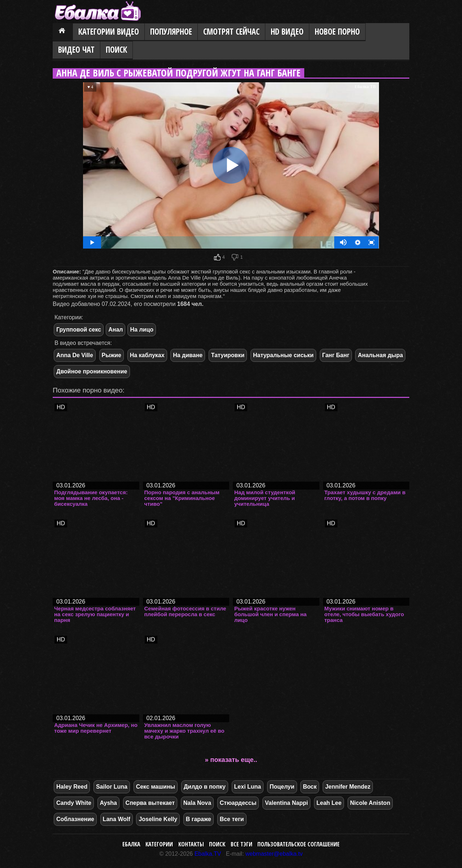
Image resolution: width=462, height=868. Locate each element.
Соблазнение (75, 819)
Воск (310, 787)
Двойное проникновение (92, 371)
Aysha (108, 803)
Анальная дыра (380, 355)
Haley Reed (72, 787)
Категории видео (109, 32)
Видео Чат (76, 50)
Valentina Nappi (286, 803)
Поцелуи (282, 787)
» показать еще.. (231, 760)
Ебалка (131, 844)
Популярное (171, 32)
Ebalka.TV (208, 854)
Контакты (191, 844)
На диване (188, 355)
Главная (63, 32)
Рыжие (112, 355)
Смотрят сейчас (231, 32)
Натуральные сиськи (283, 355)
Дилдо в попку (205, 787)
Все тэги (241, 844)
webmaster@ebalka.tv (274, 854)
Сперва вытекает (150, 803)
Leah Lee (329, 803)
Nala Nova (197, 803)
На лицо (142, 330)
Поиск (116, 50)
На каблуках (147, 355)
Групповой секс (79, 330)
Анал (115, 330)
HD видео (287, 32)
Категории (159, 844)
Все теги (232, 819)
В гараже (199, 819)
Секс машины (156, 787)
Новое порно (337, 32)
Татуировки (228, 355)
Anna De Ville (75, 355)
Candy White (74, 803)
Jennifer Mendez (348, 787)
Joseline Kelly (158, 819)
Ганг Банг (336, 355)
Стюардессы (238, 803)
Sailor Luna (112, 787)
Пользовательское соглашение (298, 844)
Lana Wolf (117, 819)
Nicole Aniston (370, 803)
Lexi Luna (248, 787)
